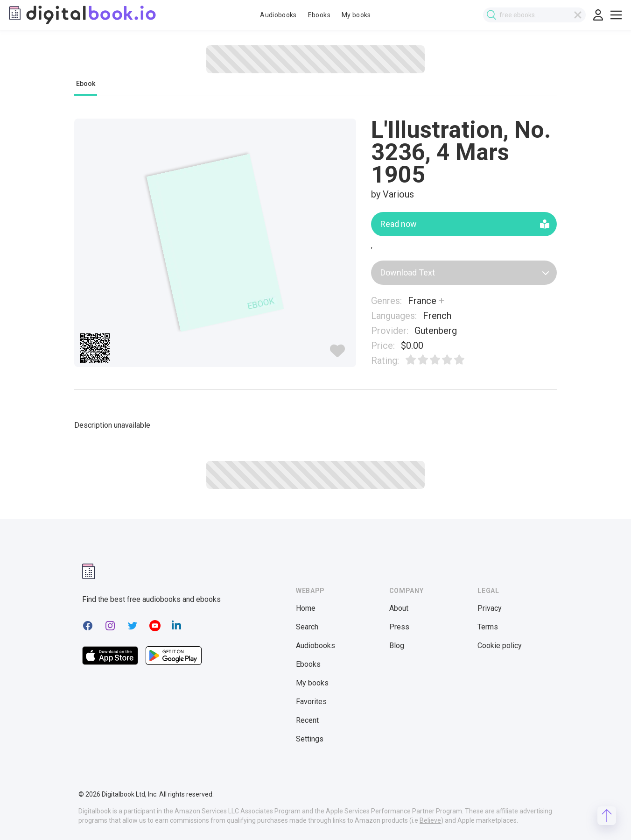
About (399, 608)
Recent (307, 720)
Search (307, 627)
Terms (488, 627)
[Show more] (442, 301)
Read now (465, 224)
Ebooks (319, 15)
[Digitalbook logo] (82, 15)
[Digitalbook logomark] (89, 571)
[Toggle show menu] (616, 15)
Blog (397, 646)
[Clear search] (580, 15)
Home (306, 608)
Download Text (465, 272)
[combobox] (536, 15)
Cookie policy (500, 646)
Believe (430, 820)
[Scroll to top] (607, 816)
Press (399, 627)
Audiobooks (278, 15)
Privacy (490, 608)
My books (356, 15)
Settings (310, 739)
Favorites (311, 702)
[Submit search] (493, 15)
